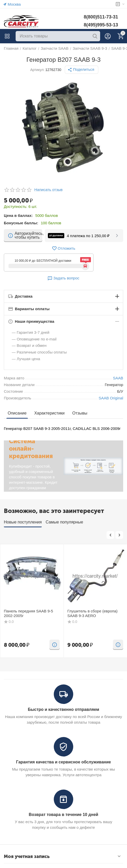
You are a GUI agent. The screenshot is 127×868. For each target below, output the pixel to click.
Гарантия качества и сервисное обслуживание (63, 762)
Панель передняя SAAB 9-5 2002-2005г (28, 613)
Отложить (63, 248)
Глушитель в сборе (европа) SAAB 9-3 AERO (92, 613)
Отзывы (80, 413)
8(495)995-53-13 (101, 25)
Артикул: (37, 70)
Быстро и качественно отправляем (64, 709)
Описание (17, 413)
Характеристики (50, 413)
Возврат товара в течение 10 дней (63, 815)
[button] (82, 70)
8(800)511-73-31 (101, 17)
